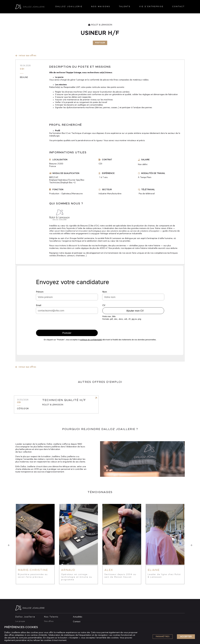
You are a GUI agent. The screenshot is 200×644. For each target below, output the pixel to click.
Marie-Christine (33, 570)
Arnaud (68, 570)
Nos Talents (51, 617)
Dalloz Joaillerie (25, 617)
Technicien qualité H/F (64, 400)
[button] (9, 545)
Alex (109, 570)
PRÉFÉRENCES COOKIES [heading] (21, 627)
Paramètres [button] (163, 637)
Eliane (154, 570)
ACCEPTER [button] (186, 637)
